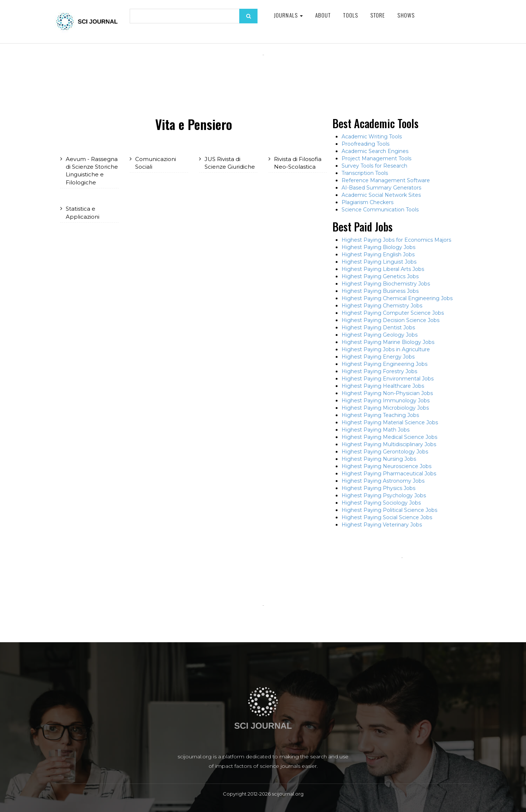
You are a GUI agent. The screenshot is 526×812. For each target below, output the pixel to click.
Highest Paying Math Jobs (376, 430)
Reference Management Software (386, 180)
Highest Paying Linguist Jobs (379, 262)
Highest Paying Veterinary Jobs (382, 525)
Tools (350, 15)
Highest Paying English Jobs (378, 254)
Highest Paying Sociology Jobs (381, 503)
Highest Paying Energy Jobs (378, 357)
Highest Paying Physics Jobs (378, 488)
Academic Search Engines (375, 151)
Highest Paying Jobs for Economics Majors (396, 240)
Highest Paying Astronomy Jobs (383, 481)
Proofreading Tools (365, 144)
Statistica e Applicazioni (83, 212)
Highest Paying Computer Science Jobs (393, 313)
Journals (288, 15)
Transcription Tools (365, 173)
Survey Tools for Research (374, 166)
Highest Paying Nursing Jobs (379, 459)
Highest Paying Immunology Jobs (386, 401)
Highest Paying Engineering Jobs (384, 364)
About (323, 15)
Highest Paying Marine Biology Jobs (388, 342)
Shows (406, 15)
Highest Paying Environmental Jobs (388, 379)
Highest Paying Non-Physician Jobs (387, 393)
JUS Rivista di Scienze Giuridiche (230, 163)
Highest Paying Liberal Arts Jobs (383, 269)
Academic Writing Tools (372, 137)
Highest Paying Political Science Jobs (389, 510)
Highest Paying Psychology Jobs (384, 495)
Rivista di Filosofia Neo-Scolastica (298, 163)
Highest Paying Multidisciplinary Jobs (389, 444)
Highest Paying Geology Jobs (380, 335)
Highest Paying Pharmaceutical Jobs (389, 474)
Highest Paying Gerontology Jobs (385, 452)
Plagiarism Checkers (367, 202)
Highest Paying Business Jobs (380, 291)
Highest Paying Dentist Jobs (378, 328)
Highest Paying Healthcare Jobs (383, 386)
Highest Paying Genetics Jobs (380, 276)
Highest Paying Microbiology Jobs (385, 408)
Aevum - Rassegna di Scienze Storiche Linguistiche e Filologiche (92, 171)
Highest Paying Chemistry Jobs (382, 306)
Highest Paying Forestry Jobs (379, 371)
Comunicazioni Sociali (156, 163)
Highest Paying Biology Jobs (378, 247)
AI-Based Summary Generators (381, 188)
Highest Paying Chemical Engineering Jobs (397, 298)
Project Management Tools (376, 158)
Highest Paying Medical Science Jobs (389, 437)
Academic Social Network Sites (381, 195)
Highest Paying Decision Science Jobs (390, 320)
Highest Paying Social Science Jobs (387, 517)
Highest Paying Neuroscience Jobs (386, 466)
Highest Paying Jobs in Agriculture (386, 349)
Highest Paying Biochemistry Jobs (386, 284)
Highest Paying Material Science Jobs (390, 422)
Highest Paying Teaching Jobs (380, 415)
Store (378, 15)
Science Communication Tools (380, 210)
